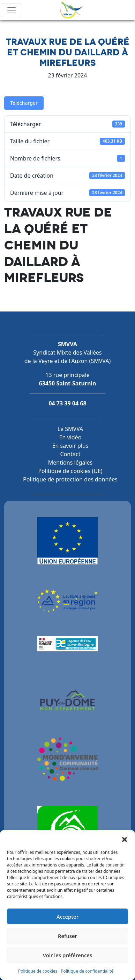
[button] (125, 839)
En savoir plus (70, 446)
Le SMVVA (70, 429)
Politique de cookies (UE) (70, 471)
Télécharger (24, 103)
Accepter (67, 917)
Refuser (67, 936)
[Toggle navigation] (12, 10)
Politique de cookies (38, 971)
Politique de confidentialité (87, 971)
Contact (70, 454)
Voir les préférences (67, 955)
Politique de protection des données (70, 479)
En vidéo (70, 437)
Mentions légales (70, 462)
